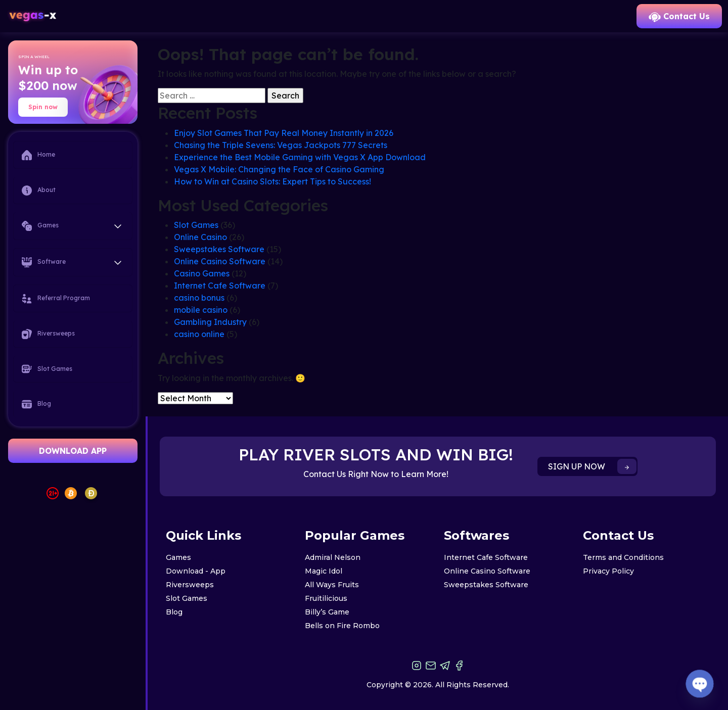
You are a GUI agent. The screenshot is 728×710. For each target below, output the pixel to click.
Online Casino (200, 237)
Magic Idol (324, 571)
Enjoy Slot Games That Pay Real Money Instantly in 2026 (284, 133)
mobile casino (201, 310)
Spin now (43, 107)
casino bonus (199, 298)
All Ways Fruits (332, 585)
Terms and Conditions (623, 557)
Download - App (196, 571)
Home (38, 155)
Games (178, 557)
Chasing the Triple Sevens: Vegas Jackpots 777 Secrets (281, 145)
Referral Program (56, 299)
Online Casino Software (220, 261)
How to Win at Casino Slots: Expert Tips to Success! (272, 181)
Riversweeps (48, 334)
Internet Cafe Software (220, 286)
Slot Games (47, 369)
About (39, 191)
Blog (36, 404)
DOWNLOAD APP (73, 451)
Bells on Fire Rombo (342, 626)
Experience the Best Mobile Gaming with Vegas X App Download (300, 157)
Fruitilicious (326, 598)
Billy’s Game (327, 612)
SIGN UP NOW (592, 466)
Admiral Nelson (333, 557)
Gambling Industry (210, 322)
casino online (199, 334)
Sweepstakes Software (219, 249)
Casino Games (202, 273)
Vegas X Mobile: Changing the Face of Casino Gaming (279, 169)
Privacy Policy (608, 571)
